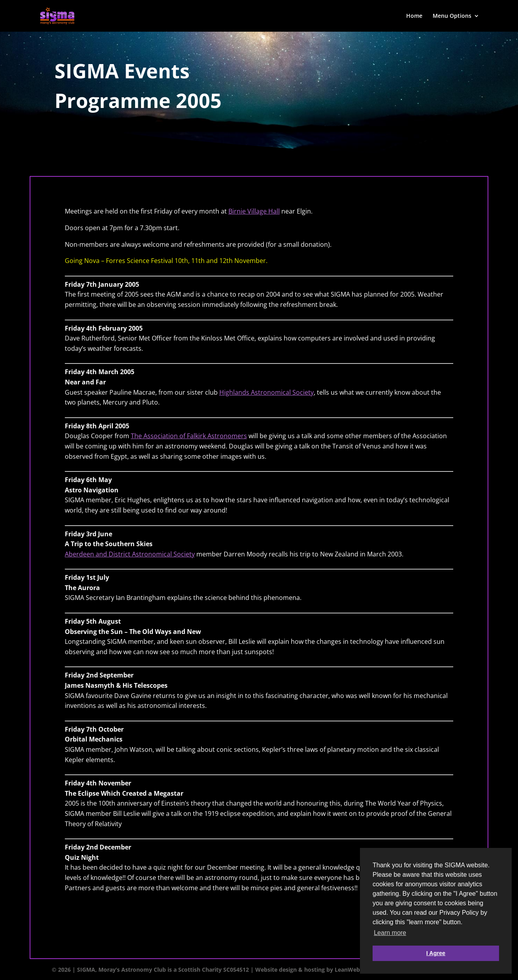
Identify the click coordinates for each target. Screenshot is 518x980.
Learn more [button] (390, 933)
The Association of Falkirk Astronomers (189, 436)
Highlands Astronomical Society (267, 392)
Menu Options (452, 16)
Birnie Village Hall (254, 211)
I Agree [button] (436, 953)
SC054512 (236, 970)
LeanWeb (347, 970)
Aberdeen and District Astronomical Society (130, 554)
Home (414, 16)
